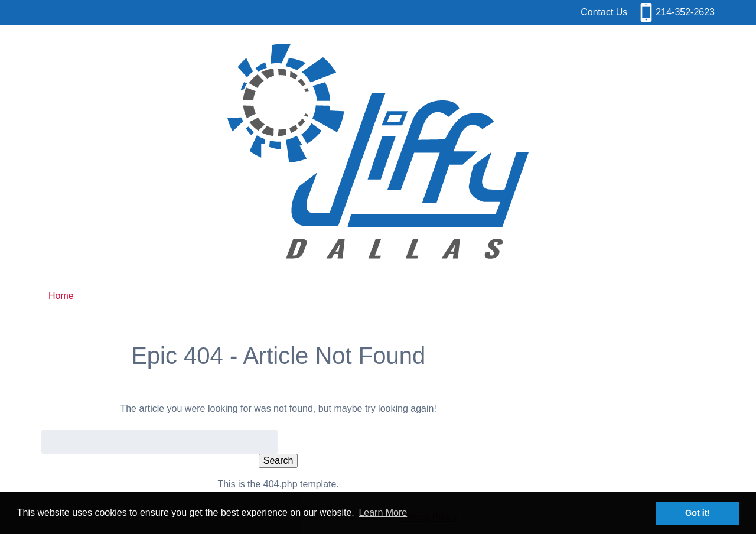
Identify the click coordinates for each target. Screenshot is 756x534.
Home (61, 296)
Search (278, 460)
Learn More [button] (383, 512)
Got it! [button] (698, 513)
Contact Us (604, 12)
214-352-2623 (685, 12)
